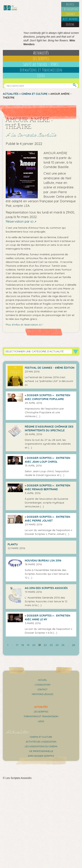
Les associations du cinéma (41, 746)
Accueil (70, 4)
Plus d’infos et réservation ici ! (24, 325)
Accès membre (70, 19)
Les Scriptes (41, 58)
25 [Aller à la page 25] (63, 645)
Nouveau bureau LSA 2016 (43, 560)
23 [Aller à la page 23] (51, 645)
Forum (70, 24)
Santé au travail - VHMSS (41, 64)
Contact (70, 14)
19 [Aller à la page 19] (28, 645)
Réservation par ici (20, 221)
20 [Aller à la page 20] (34, 645)
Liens (41, 76)
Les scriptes (41, 712)
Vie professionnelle (41, 751)
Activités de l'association (41, 742)
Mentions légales (43, 694)
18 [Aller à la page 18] (23, 645)
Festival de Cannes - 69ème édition (50, 368)
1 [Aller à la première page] (8, 645)
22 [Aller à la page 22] (45, 645)
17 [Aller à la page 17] (17, 645)
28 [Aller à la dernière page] (73, 645)
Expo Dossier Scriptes (41, 756)
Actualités (41, 53)
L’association (70, 9)
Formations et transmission (41, 70)
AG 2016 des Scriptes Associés (46, 588)
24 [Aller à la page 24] (57, 645)
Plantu (13, 544)
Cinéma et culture (34, 94)
